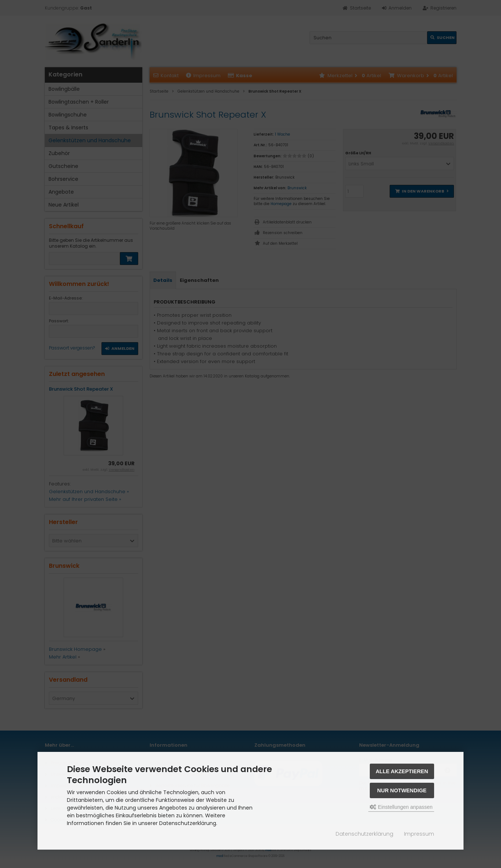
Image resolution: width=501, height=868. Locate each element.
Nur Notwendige (402, 790)
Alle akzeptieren (402, 771)
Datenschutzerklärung (364, 834)
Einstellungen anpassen (401, 807)
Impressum (419, 834)
